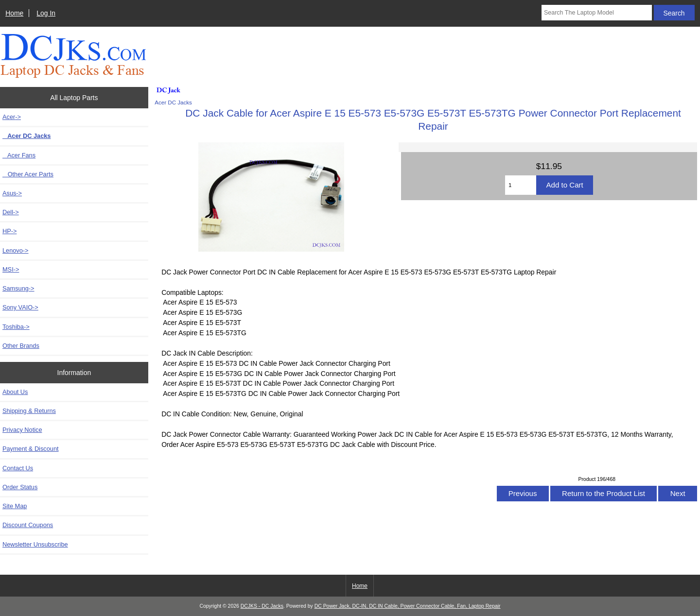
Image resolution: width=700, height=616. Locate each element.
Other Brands (21, 346)
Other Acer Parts (28, 174)
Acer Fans (19, 155)
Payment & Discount (31, 449)
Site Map (15, 506)
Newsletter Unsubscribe (35, 544)
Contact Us (18, 468)
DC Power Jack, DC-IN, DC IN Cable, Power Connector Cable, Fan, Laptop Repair (408, 606)
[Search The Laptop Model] (597, 13)
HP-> (9, 231)
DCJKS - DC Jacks (262, 606)
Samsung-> (18, 288)
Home (14, 13)
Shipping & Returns (29, 411)
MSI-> (11, 269)
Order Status (20, 487)
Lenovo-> (16, 250)
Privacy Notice (22, 430)
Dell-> (11, 212)
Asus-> (12, 193)
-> (12, 117)
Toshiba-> (16, 327)
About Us (15, 392)
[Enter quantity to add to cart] (521, 185)
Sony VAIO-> (20, 307)
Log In (46, 13)
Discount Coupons (28, 525)
